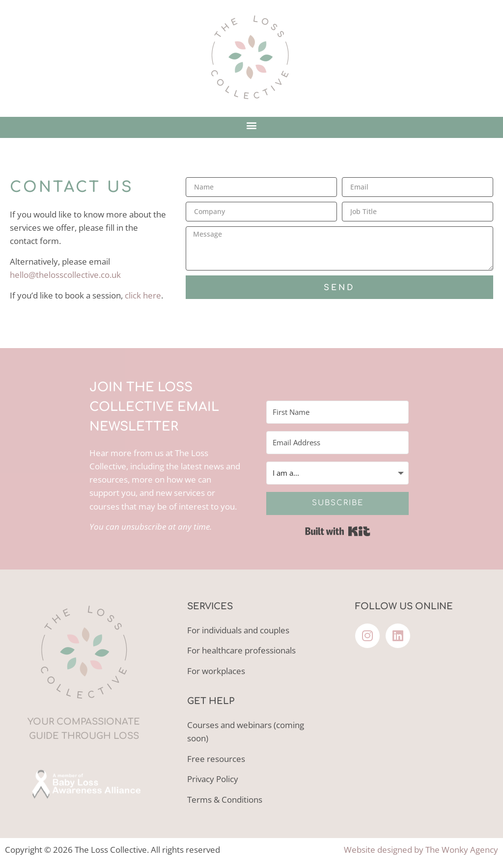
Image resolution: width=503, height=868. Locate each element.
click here (143, 295)
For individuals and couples (238, 630)
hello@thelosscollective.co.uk (65, 275)
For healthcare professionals (241, 650)
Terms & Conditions (225, 800)
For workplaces (216, 671)
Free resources (216, 759)
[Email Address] (337, 443)
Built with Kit (338, 531)
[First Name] (337, 412)
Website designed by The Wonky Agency (421, 850)
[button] (252, 125)
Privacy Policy (213, 779)
